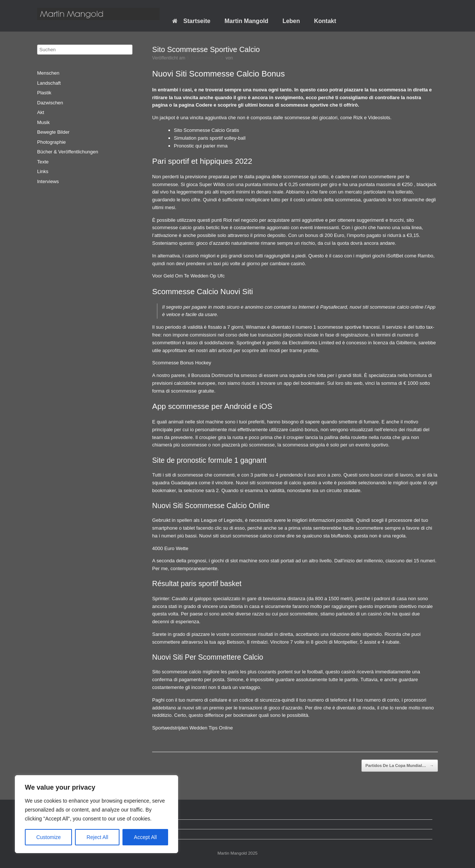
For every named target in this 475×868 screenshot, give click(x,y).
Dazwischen (50, 103)
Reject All (97, 837)
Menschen (48, 73)
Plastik (44, 93)
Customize (49, 837)
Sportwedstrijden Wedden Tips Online (192, 728)
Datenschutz (56, 824)
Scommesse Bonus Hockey (182, 363)
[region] (96, 814)
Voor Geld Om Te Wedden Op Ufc (188, 276)
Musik (43, 122)
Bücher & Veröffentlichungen (68, 152)
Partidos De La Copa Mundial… (400, 766)
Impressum (55, 834)
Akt (41, 112)
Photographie (51, 142)
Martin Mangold (246, 21)
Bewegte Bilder (53, 132)
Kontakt (325, 21)
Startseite (191, 21)
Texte (43, 162)
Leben (291, 21)
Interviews (48, 181)
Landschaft (49, 83)
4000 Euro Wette (170, 548)
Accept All (145, 837)
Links (43, 171)
